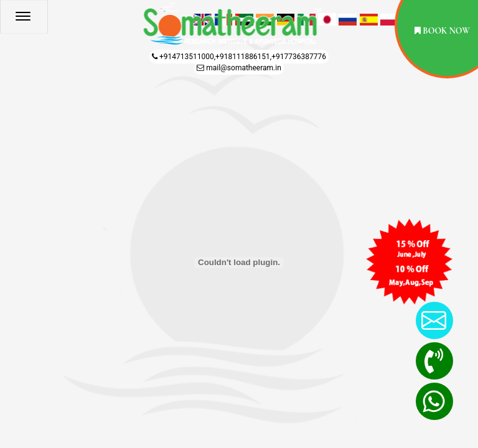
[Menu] (47, 20)
